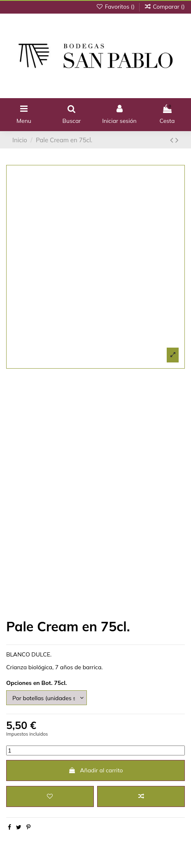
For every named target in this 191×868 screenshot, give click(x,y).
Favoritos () (116, 7)
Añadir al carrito (96, 770)
